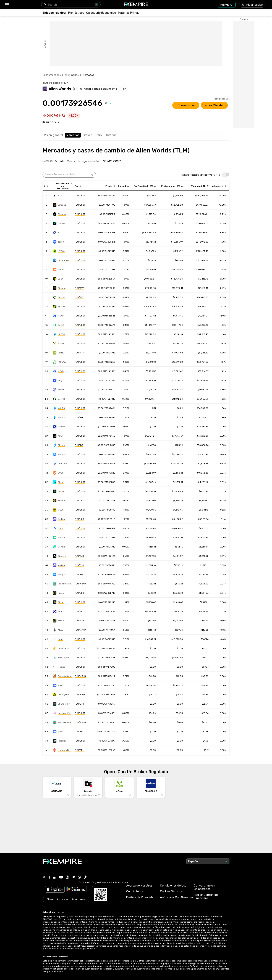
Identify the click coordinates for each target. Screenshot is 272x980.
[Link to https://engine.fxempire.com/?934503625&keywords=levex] (59, 491)
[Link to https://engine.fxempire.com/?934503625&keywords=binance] (59, 205)
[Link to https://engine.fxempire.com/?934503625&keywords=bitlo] (58, 611)
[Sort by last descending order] (110, 186)
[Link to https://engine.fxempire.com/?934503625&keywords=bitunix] (59, 307)
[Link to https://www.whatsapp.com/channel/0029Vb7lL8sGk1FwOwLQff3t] (79, 877)
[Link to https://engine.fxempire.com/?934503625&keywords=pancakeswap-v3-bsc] (63, 722)
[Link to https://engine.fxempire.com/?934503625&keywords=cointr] (59, 297)
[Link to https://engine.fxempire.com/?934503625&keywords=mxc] (58, 316)
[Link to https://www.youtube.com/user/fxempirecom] (61, 878)
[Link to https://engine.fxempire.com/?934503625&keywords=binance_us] (61, 648)
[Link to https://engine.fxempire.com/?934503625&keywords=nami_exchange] (58, 639)
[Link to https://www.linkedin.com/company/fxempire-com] (55, 877)
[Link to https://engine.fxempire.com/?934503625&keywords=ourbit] (58, 325)
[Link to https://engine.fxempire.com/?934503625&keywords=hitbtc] (59, 334)
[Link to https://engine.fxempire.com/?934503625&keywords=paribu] (59, 353)
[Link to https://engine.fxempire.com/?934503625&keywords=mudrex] (59, 667)
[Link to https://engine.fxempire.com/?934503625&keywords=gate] (58, 528)
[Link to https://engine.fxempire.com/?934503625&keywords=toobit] (58, 242)
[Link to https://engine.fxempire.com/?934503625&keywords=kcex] (58, 436)
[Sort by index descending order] (46, 186)
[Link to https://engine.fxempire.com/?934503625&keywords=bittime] (59, 445)
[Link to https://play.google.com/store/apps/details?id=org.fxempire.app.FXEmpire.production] (76, 890)
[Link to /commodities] (129, 13)
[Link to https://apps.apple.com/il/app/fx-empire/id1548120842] (55, 890)
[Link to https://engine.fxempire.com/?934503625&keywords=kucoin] (59, 538)
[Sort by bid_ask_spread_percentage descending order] (123, 186)
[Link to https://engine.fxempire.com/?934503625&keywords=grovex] (59, 223)
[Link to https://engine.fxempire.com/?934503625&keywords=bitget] (59, 482)
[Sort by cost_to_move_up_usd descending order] (145, 186)
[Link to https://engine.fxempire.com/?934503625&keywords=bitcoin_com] (59, 362)
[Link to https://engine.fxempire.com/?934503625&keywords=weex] (58, 510)
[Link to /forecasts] (76, 13)
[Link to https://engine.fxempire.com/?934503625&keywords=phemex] (59, 214)
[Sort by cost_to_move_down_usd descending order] (172, 186)
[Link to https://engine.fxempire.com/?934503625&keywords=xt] (59, 251)
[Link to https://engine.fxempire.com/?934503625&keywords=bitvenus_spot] (58, 473)
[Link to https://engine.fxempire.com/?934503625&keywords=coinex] (59, 547)
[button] (7, 5)
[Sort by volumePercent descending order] (219, 186)
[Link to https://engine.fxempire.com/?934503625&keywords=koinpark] (60, 454)
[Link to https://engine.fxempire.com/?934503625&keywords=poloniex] (60, 741)
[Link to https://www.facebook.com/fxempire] (49, 878)
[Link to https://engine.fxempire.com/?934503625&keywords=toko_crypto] (61, 658)
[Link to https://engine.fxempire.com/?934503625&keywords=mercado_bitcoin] (62, 750)
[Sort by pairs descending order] (78, 186)
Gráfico (87, 135)
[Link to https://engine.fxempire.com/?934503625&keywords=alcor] (58, 630)
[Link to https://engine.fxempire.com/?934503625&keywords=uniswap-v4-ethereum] (62, 713)
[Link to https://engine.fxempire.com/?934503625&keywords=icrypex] (59, 427)
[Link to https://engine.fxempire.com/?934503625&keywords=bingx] (58, 380)
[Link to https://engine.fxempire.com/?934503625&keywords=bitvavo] (59, 556)
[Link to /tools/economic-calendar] (101, 13)
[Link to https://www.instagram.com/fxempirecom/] (67, 877)
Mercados (73, 135)
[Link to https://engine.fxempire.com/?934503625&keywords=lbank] (58, 279)
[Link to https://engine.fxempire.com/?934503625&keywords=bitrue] (58, 602)
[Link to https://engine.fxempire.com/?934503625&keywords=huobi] (57, 196)
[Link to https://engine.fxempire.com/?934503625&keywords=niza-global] (59, 593)
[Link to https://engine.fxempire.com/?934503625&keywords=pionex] (59, 270)
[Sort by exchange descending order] (64, 186)
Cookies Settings (171, 891)
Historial (112, 135)
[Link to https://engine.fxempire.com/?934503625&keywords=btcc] (58, 233)
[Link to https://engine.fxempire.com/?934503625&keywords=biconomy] (62, 260)
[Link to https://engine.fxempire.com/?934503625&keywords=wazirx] (59, 685)
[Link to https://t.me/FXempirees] (73, 877)
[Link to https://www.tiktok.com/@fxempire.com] (85, 877)
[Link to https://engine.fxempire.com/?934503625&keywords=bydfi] (58, 343)
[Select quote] (108, 103)
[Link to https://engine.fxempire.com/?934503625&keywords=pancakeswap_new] (63, 584)
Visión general (53, 135)
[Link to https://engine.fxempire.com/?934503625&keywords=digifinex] (60, 464)
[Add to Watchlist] (98, 89)
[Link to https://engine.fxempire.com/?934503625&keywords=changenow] (62, 704)
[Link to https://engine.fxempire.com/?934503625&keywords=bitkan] (59, 390)
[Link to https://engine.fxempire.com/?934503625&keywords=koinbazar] (59, 408)
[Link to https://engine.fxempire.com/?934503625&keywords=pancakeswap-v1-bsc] (63, 676)
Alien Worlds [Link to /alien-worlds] (72, 75)
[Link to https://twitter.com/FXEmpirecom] (44, 877)
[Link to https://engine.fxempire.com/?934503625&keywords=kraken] (59, 519)
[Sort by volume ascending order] (200, 186)
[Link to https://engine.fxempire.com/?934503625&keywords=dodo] (62, 695)
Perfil (99, 135)
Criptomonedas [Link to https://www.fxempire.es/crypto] (52, 75)
